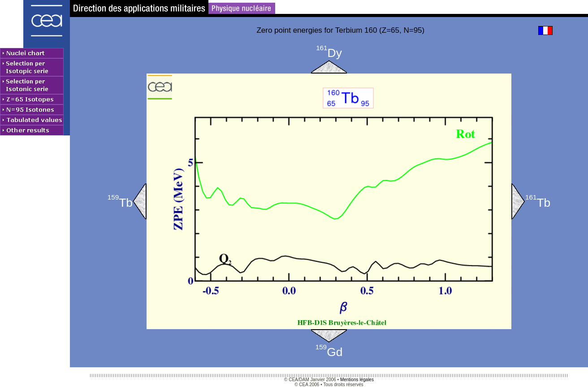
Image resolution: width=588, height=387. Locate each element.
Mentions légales (357, 380)
